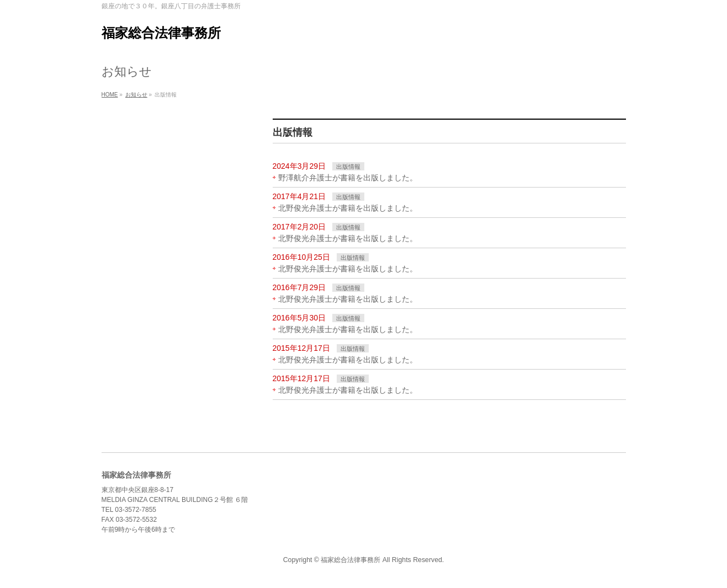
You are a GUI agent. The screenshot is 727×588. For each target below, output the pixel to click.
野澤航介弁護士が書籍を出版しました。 (348, 178)
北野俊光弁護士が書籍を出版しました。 (348, 208)
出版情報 (348, 167)
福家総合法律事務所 (161, 33)
